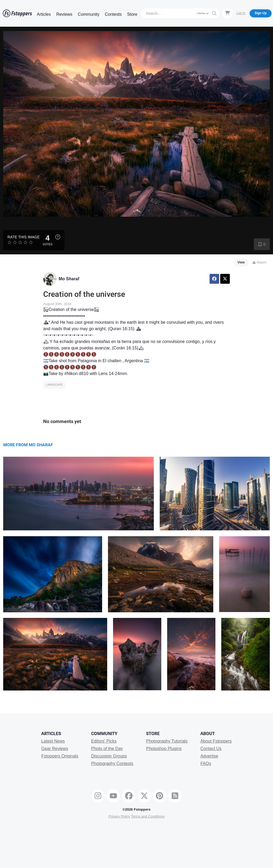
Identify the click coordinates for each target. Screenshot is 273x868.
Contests (113, 14)
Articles (44, 14)
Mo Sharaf (69, 279)
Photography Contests (112, 764)
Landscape (54, 385)
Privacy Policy (119, 816)
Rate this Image (24, 237)
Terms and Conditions (148, 816)
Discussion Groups (109, 756)
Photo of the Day (107, 749)
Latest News (53, 741)
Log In (241, 13)
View (241, 262)
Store (132, 14)
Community (89, 14)
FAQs (206, 764)
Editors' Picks (104, 741)
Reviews (64, 14)
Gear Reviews (55, 749)
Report (259, 262)
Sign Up (261, 13)
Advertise (209, 756)
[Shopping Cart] (227, 13)
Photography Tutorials (167, 741)
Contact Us (211, 749)
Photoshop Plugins (164, 749)
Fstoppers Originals (60, 756)
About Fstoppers (216, 741)
